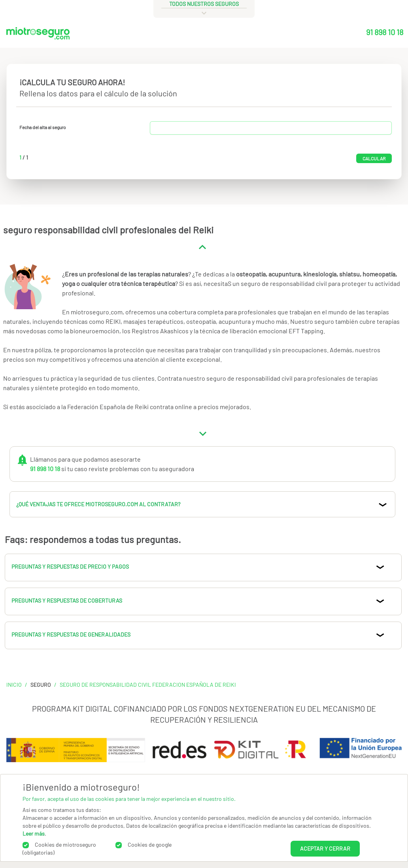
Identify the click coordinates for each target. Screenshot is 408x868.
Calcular (374, 158)
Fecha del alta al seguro (43, 127)
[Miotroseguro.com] (38, 35)
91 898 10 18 (385, 32)
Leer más (34, 833)
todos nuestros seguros (204, 4)
